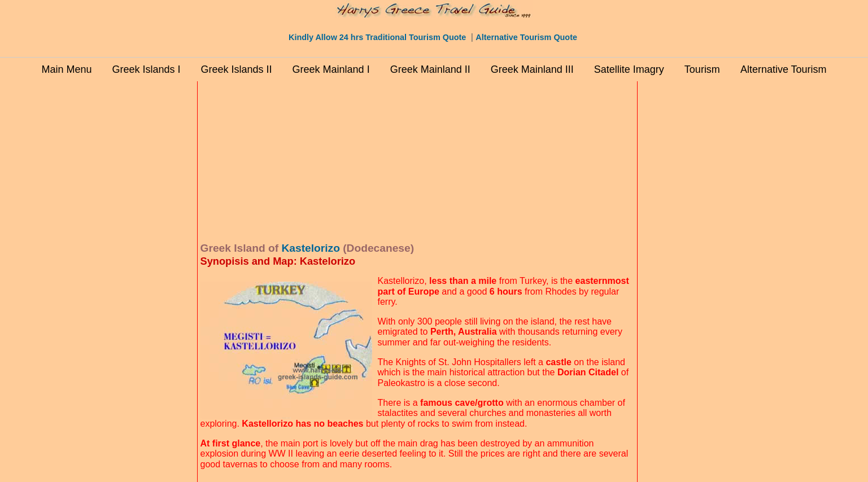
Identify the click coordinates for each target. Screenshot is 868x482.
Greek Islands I (146, 69)
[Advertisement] (146, 253)
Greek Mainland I (331, 69)
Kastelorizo (310, 248)
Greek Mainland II (430, 69)
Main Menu (66, 69)
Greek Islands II (237, 69)
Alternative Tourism (784, 69)
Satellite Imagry (629, 69)
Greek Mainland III (532, 69)
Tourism (702, 69)
